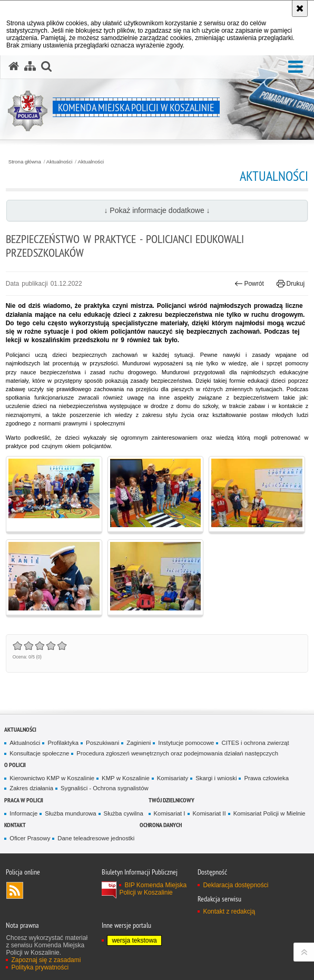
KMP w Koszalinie (126, 778)
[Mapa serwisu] (30, 66)
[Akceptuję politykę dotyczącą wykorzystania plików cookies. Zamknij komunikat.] (300, 8)
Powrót (249, 284)
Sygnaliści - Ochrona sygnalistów (105, 788)
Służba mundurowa (70, 813)
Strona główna (25, 162)
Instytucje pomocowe (186, 743)
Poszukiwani (102, 743)
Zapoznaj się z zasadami (46, 960)
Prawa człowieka (266, 778)
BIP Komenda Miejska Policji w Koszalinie (153, 889)
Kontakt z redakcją (229, 911)
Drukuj (291, 284)
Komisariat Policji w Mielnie (269, 813)
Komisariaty (173, 778)
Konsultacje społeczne (39, 753)
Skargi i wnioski (216, 778)
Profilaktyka (63, 743)
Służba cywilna (124, 813)
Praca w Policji (24, 800)
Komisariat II (209, 813)
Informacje (23, 813)
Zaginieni (139, 743)
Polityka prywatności (40, 967)
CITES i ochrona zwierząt (255, 743)
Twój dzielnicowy (171, 800)
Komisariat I (170, 813)
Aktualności (60, 162)
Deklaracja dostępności (235, 885)
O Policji (15, 765)
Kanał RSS (15, 890)
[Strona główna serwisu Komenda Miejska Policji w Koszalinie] (14, 66)
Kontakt (15, 825)
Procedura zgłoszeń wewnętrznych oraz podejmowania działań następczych (177, 753)
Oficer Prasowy (30, 838)
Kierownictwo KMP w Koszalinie (52, 778)
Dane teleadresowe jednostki (96, 838)
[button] (296, 67)
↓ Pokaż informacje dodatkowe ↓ (157, 210)
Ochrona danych (161, 825)
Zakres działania (31, 788)
